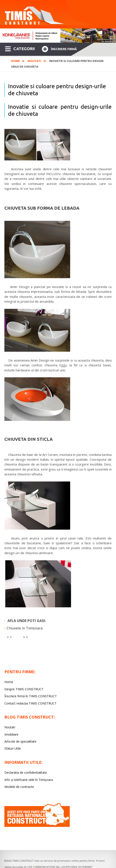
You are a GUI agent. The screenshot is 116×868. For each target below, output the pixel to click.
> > (25, 637)
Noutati (34, 61)
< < (9, 637)
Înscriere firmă (59, 48)
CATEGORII (20, 48)
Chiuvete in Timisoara (25, 628)
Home (15, 61)
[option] (58, 36)
